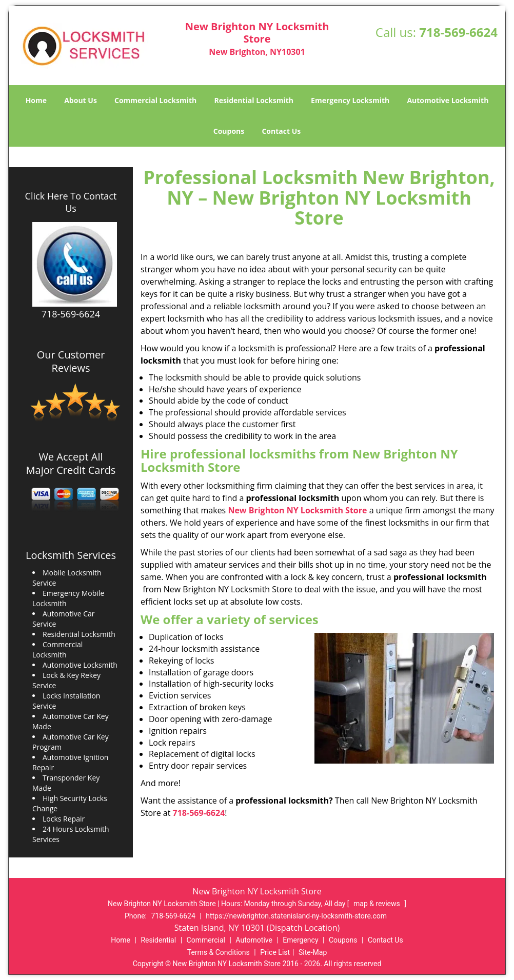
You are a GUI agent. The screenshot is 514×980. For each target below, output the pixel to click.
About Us (81, 100)
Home (36, 100)
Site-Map (313, 952)
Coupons (229, 131)
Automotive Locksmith (448, 100)
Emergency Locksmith (350, 100)
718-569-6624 (458, 32)
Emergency (300, 940)
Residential (158, 940)
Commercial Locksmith (155, 100)
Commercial (206, 940)
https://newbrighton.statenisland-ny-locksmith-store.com (296, 916)
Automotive (254, 940)
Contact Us (281, 131)
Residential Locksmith (254, 100)
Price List (275, 952)
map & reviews (378, 904)
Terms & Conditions (219, 952)
